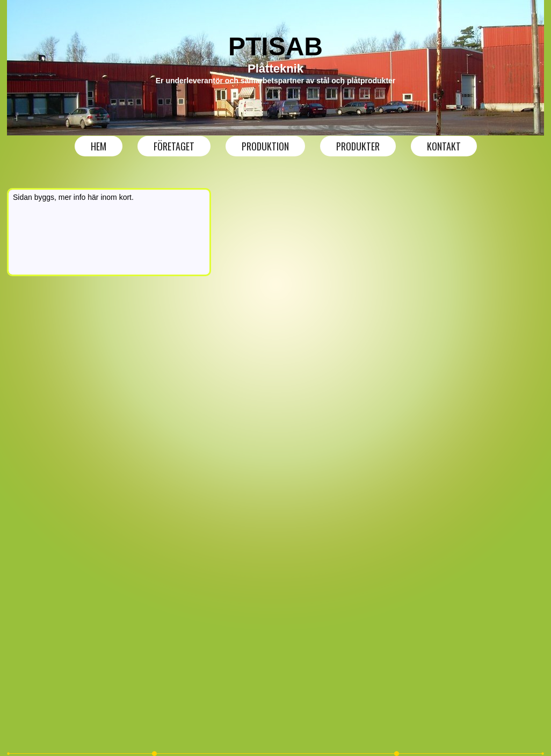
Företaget (174, 146)
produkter (358, 146)
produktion (265, 146)
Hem (99, 146)
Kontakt (444, 146)
